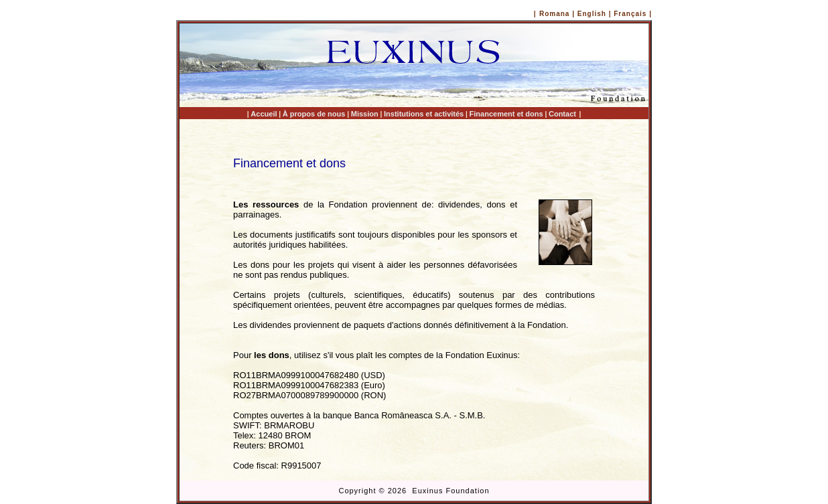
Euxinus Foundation (451, 491)
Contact (562, 114)
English (592, 14)
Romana (554, 14)
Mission (365, 114)
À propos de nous (314, 114)
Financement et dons (506, 114)
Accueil (264, 114)
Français (631, 14)
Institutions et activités (424, 114)
